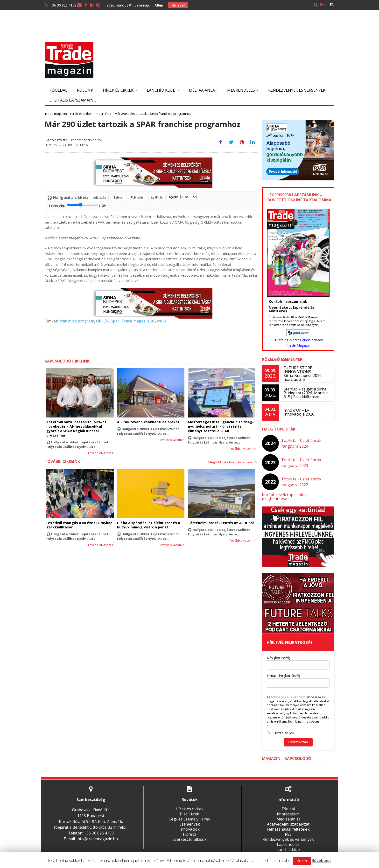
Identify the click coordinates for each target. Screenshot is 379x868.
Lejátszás (99, 197)
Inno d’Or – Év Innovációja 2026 (299, 412)
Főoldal (58, 90)
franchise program (77, 321)
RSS (288, 830)
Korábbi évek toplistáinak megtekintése (298, 495)
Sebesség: (78, 205)
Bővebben (321, 861)
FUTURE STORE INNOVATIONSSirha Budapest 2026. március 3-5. (303, 374)
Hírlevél (178, 5)
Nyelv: (183, 197)
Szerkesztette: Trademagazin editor (74, 140)
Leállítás (157, 197)
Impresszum (288, 810)
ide (284, 325)
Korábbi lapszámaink (288, 301)
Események (190, 820)
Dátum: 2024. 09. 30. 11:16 (67, 145)
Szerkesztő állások (189, 835)
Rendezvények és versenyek (297, 90)
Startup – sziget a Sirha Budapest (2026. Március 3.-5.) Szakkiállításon (306, 393)
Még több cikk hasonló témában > (233, 462)
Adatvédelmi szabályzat (288, 820)
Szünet (118, 197)
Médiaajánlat (203, 90)
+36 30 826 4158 (63, 5)
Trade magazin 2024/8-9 (143, 321)
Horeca (189, 830)
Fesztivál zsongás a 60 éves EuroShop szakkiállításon (79, 525)
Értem (302, 861)
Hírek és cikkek (190, 805)
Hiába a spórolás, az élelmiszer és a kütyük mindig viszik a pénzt (148, 525)
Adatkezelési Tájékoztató (288, 693)
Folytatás (137, 197)
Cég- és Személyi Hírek (189, 815)
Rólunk (85, 90)
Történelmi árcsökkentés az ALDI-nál (220, 523)
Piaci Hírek (190, 810)
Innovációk (189, 825)
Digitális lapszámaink (73, 100)
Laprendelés (288, 841)
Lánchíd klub (288, 846)
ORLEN (102, 321)
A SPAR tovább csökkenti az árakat (148, 422)
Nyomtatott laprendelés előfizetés (291, 309)
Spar (115, 321)
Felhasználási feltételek (288, 825)
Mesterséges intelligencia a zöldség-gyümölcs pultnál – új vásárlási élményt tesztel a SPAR (220, 426)
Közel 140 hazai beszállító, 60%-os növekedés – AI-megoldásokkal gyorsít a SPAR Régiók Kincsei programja (76, 429)
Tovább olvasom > (101, 453)
